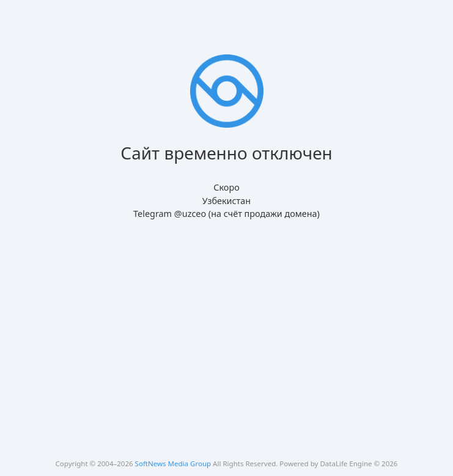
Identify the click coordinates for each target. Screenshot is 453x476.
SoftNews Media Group (173, 463)
